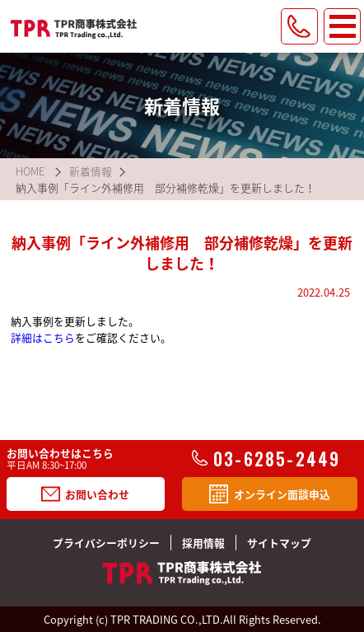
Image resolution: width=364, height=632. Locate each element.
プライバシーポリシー (106, 543)
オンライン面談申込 (269, 494)
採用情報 (203, 543)
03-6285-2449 (266, 459)
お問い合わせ (85, 494)
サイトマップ (279, 543)
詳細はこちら (43, 337)
